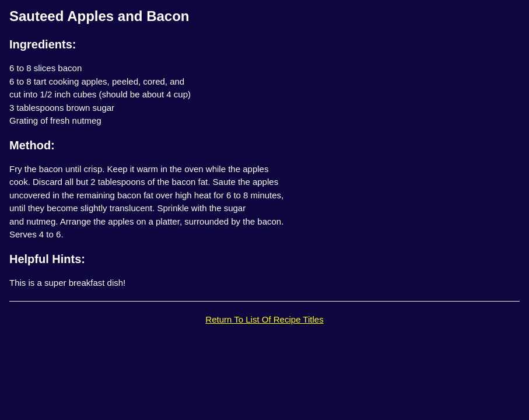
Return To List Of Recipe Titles (264, 319)
